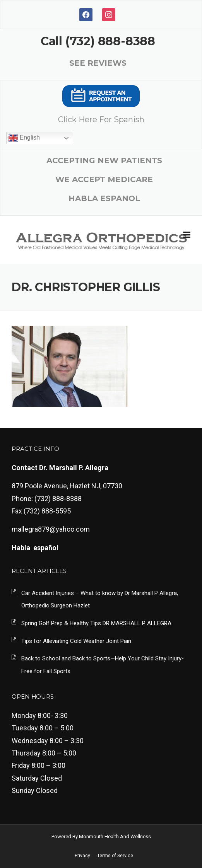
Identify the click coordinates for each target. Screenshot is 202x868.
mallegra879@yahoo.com (51, 529)
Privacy (82, 856)
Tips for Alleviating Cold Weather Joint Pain (76, 641)
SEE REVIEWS (98, 63)
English (24, 138)
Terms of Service (115, 856)
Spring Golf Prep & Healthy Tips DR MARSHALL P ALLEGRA (96, 623)
